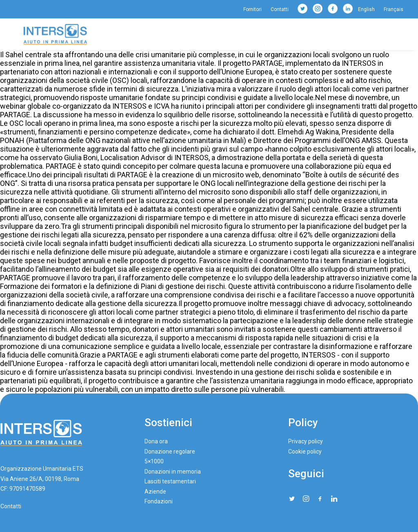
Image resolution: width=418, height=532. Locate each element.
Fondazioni (159, 501)
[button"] (292, 499)
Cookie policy (305, 452)
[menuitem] (254, 9)
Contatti (280, 9)
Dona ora (156, 441)
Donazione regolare (170, 452)
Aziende (155, 492)
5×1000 (154, 461)
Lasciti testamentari (170, 481)
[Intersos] (55, 34)
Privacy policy (306, 441)
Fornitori (252, 9)
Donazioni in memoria (173, 472)
